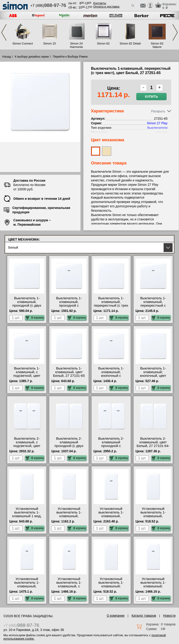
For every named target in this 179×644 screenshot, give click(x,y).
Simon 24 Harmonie (76, 45)
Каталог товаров (144, 616)
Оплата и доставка (106, 7)
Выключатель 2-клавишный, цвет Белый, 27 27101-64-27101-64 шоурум (153, 444)
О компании (115, 616)
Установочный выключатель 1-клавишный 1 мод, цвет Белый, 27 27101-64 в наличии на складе (27, 518)
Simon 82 (103, 43)
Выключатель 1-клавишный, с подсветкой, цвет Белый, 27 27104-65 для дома (27, 376)
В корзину (35, 318)
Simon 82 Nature (157, 45)
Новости (169, 616)
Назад (7, 57)
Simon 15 (50, 43)
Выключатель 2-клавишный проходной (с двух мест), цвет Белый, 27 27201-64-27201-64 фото (69, 448)
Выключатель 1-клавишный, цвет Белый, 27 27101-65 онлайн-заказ (69, 374)
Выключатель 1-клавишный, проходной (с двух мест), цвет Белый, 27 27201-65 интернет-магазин (27, 307)
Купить (151, 97)
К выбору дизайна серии (32, 57)
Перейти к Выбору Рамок (70, 57)
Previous (4, 32)
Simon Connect (23, 43)
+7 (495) (48, 6)
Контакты (100, 3)
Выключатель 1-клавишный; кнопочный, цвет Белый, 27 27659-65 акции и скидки (153, 376)
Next (175, 32)
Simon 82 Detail (130, 43)
